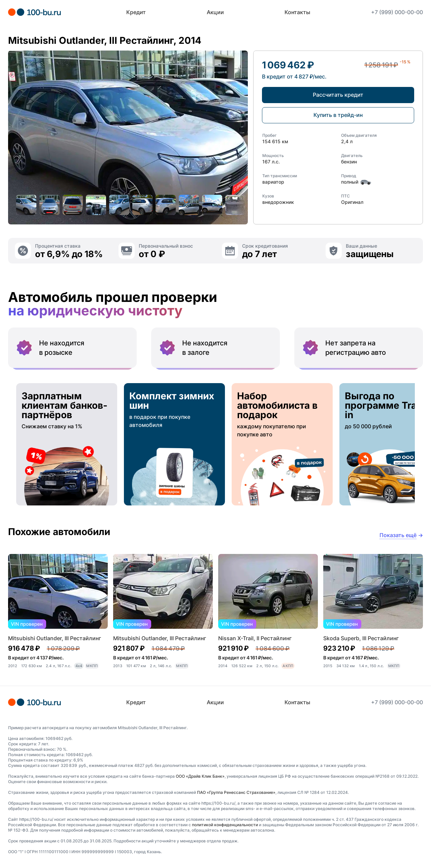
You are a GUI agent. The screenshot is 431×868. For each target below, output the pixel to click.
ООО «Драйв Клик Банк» (200, 776)
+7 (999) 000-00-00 (397, 12)
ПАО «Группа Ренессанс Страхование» (236, 792)
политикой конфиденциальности (225, 825)
